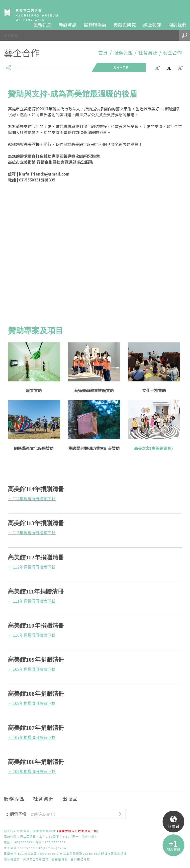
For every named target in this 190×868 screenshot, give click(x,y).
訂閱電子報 (16, 814)
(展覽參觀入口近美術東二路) (78, 831)
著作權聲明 (60, 859)
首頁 (103, 53)
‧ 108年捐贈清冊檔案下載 (32, 703)
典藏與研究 (125, 25)
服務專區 (123, 53)
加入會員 (173, 849)
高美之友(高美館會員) (154, 448)
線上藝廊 (152, 25)
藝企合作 (172, 53)
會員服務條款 (80, 859)
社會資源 (148, 53)
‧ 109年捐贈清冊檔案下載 (32, 669)
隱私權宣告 (12, 859)
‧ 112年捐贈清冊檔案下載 (32, 567)
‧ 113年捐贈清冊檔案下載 (32, 533)
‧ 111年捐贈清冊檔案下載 (32, 601)
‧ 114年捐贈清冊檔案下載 (32, 498)
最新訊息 (42, 25)
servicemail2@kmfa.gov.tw (43, 848)
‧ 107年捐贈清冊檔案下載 (32, 737)
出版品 (70, 799)
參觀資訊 (68, 25)
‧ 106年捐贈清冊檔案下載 (32, 771)
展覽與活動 (95, 25)
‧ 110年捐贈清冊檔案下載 (32, 635)
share (8, 66)
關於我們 (177, 25)
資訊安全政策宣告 (36, 859)
